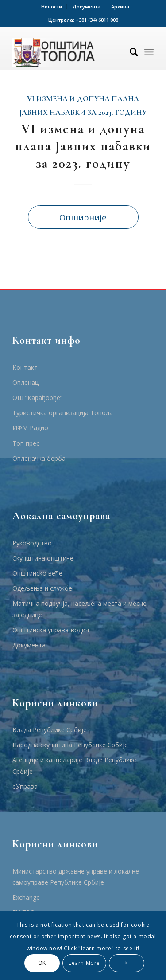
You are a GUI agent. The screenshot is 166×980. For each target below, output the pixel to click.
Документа (87, 6)
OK (42, 963)
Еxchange (26, 897)
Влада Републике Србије (50, 730)
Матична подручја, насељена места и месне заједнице (79, 609)
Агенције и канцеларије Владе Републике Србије (74, 765)
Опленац (25, 382)
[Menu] (149, 52)
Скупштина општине (43, 558)
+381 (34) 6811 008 (97, 20)
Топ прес (26, 443)
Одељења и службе (42, 588)
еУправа (25, 786)
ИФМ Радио (30, 428)
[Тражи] (129, 52)
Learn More (84, 963)
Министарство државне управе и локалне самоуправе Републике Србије (76, 877)
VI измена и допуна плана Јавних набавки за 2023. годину (83, 146)
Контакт (25, 367)
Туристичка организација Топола (63, 413)
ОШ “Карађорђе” (37, 398)
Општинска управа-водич (51, 630)
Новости (52, 6)
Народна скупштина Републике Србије (70, 745)
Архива (120, 6)
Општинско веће (37, 573)
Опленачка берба (39, 458)
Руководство (32, 543)
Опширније (83, 217)
